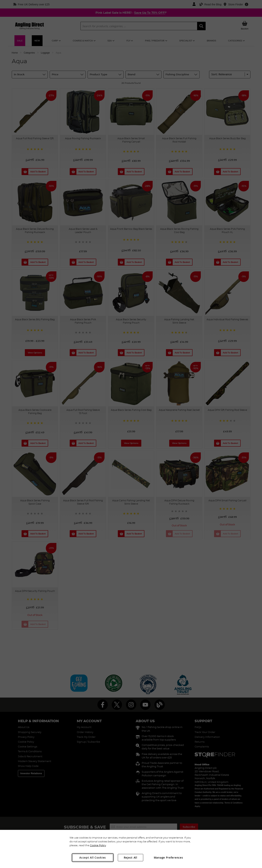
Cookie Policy (98, 845)
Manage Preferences (168, 858)
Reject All (131, 858)
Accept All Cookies (93, 858)
